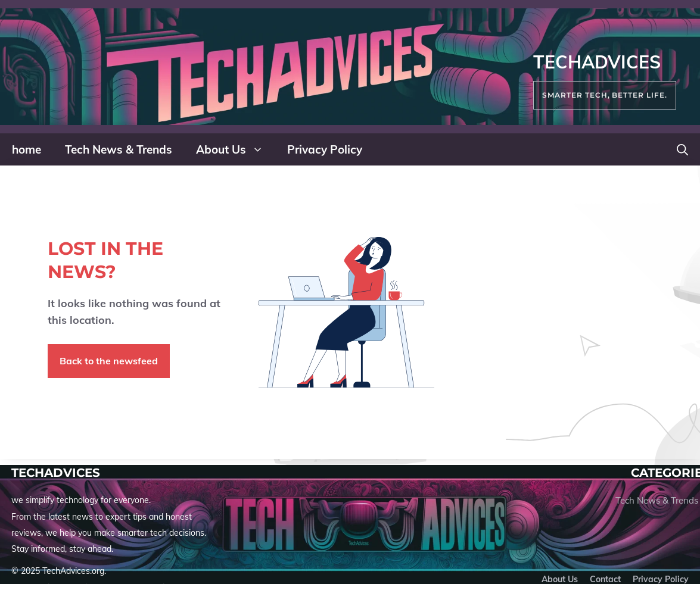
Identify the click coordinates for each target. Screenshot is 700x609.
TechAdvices (597, 62)
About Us (236, 149)
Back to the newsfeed (109, 361)
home (27, 149)
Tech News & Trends (119, 149)
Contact (605, 579)
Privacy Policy (325, 149)
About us (560, 579)
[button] (682, 149)
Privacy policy (661, 579)
